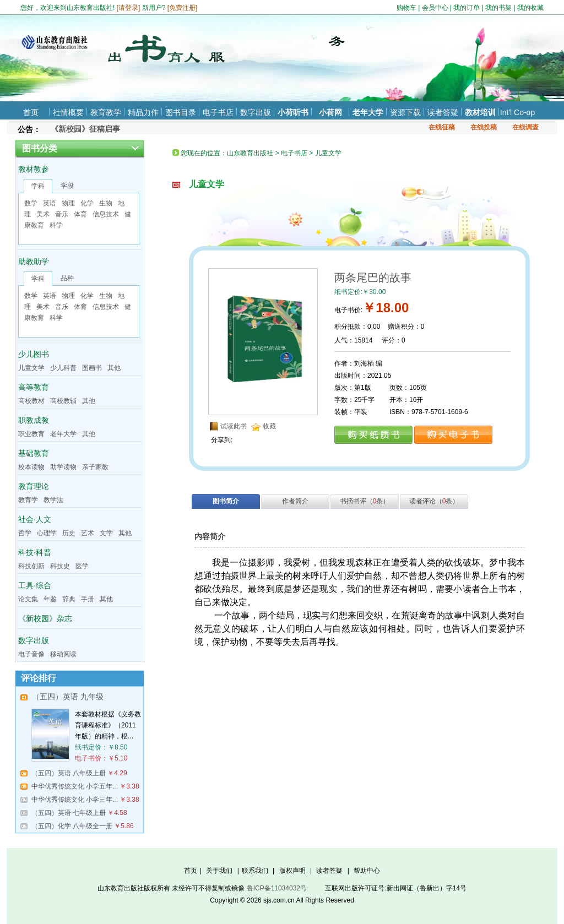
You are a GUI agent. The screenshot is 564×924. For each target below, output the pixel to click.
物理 (68, 203)
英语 (50, 203)
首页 (31, 112)
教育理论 (34, 486)
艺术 (88, 533)
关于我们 (219, 871)
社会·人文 (35, 519)
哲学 (25, 533)
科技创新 (31, 566)
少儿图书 (34, 354)
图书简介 (226, 501)
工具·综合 (35, 585)
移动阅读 (63, 654)
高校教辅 (63, 401)
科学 (56, 225)
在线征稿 (442, 127)
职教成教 (34, 420)
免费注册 (182, 8)
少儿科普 (63, 368)
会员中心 (435, 8)
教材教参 (34, 169)
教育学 (28, 500)
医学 (82, 566)
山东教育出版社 (250, 153)
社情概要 (68, 112)
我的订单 (467, 8)
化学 (87, 203)
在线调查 (525, 127)
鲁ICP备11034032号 (277, 888)
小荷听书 (293, 112)
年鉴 (50, 599)
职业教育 (31, 434)
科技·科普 (35, 552)
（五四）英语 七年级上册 (69, 813)
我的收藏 (530, 8)
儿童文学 (31, 368)
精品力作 (143, 112)
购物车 (406, 8)
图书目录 (181, 112)
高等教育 (34, 387)
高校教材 (31, 401)
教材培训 (480, 112)
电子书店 (218, 112)
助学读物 (63, 467)
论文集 (28, 599)
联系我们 (255, 871)
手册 (88, 599)
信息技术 (106, 214)
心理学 (47, 533)
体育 (80, 214)
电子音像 (31, 654)
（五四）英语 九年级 (68, 697)
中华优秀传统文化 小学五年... (75, 786)
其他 (114, 368)
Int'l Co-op (517, 112)
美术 (43, 214)
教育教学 (106, 112)
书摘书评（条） (365, 501)
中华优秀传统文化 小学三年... (75, 800)
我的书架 (498, 8)
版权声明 (292, 871)
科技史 (60, 566)
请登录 (128, 8)
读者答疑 (443, 112)
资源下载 (405, 112)
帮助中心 (367, 871)
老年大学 (368, 112)
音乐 (62, 214)
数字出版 (256, 112)
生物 (106, 203)
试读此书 (234, 426)
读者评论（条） (434, 501)
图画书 (92, 368)
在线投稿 (484, 127)
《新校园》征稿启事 (85, 129)
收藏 (269, 426)
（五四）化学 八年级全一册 (72, 826)
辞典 (69, 599)
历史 (69, 533)
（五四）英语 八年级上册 (69, 773)
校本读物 (31, 467)
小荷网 (330, 112)
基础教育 (34, 453)
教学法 (53, 500)
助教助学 (34, 262)
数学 (31, 203)
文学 (106, 533)
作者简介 (295, 501)
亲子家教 (95, 467)
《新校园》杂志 (45, 618)
